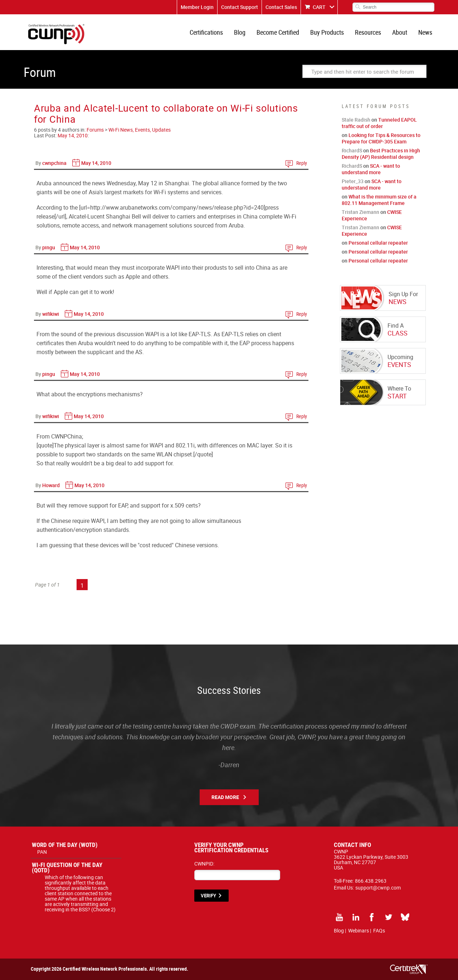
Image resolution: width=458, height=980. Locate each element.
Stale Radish (356, 120)
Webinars (359, 930)
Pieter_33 (353, 181)
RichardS (352, 150)
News (425, 32)
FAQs (379, 930)
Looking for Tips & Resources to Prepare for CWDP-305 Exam (381, 138)
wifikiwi (51, 314)
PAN (42, 852)
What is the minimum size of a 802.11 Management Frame (379, 200)
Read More (225, 797)
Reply (302, 163)
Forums (95, 130)
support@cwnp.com (378, 888)
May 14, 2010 (73, 135)
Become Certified (278, 32)
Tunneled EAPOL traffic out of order (379, 123)
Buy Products (327, 32)
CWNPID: (204, 864)
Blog (240, 32)
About (400, 32)
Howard (51, 485)
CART (319, 7)
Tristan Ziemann (360, 212)
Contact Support (240, 7)
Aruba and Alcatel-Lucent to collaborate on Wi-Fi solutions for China (166, 113)
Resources (368, 32)
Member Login (197, 7)
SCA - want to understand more (371, 169)
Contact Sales (281, 7)
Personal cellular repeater (378, 243)
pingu (49, 247)
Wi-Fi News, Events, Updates (140, 130)
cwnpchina (54, 163)
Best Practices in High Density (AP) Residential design (381, 154)
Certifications (206, 32)
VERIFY (208, 896)
